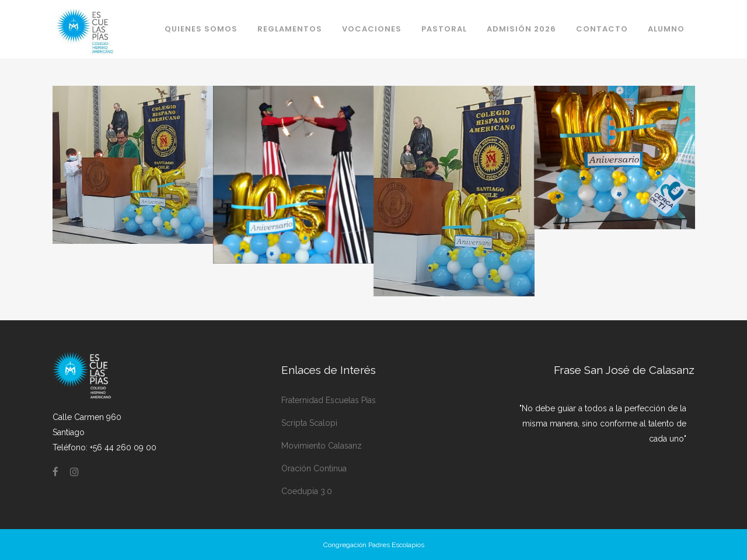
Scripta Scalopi (309, 423)
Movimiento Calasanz (322, 446)
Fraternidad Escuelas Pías (329, 400)
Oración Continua (314, 468)
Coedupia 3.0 (307, 491)
